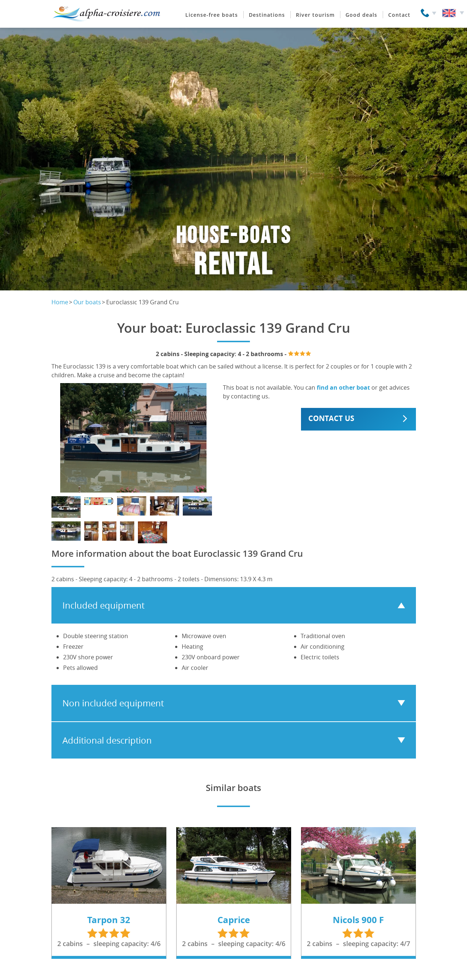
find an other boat (343, 387)
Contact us (331, 418)
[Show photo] (66, 507)
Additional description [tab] (107, 740)
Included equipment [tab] (103, 605)
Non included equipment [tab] (113, 703)
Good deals (361, 15)
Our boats (87, 302)
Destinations (267, 15)
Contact (399, 15)
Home (60, 302)
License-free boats (212, 15)
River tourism (315, 15)
